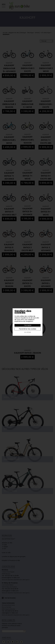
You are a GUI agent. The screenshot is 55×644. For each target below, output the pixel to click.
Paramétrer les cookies (28, 329)
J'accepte (28, 325)
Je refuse (28, 332)
